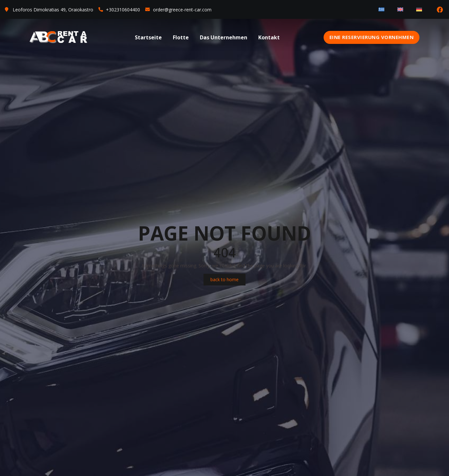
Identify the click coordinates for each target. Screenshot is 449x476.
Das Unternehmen (224, 37)
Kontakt (269, 37)
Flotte (181, 37)
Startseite (148, 37)
